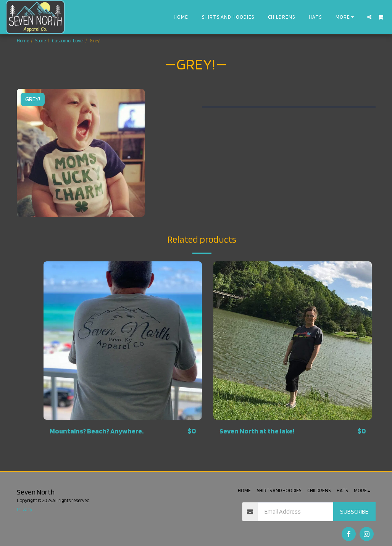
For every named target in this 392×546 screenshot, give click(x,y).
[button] (369, 17)
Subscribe (354, 511)
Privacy (24, 510)
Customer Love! (68, 41)
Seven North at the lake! (258, 431)
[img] (123, 341)
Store (40, 41)
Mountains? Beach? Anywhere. (98, 431)
